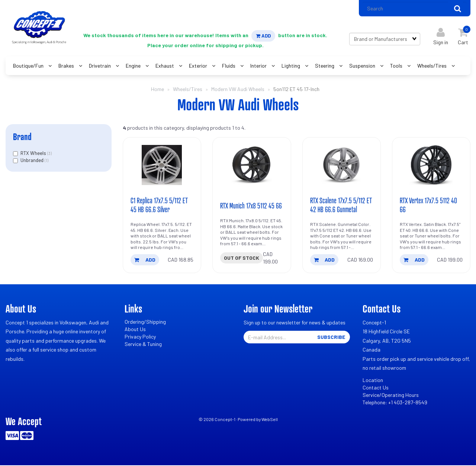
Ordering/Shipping (145, 323)
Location (373, 381)
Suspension (363, 66)
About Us (135, 330)
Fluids (229, 66)
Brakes (67, 66)
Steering (325, 66)
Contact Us (376, 389)
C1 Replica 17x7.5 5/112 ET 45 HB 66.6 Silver (159, 206)
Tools (397, 66)
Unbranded (33, 161)
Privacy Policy (140, 338)
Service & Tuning (143, 345)
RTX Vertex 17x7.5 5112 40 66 (429, 206)
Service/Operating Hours (391, 396)
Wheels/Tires (432, 66)
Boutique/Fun (29, 66)
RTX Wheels (34, 154)
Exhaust (165, 66)
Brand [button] (22, 137)
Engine (134, 66)
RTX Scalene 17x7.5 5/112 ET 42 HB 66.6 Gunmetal (341, 206)
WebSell (270, 420)
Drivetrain (100, 66)
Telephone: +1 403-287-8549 (395, 403)
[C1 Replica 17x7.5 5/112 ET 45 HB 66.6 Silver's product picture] (162, 166)
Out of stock (242, 259)
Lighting (291, 66)
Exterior (199, 66)
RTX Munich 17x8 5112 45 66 (251, 207)
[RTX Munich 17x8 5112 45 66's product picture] (252, 166)
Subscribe (331, 338)
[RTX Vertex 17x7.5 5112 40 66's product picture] (431, 166)
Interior (259, 66)
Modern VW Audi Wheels (238, 90)
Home (157, 90)
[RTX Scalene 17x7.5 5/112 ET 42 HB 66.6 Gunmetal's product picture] (342, 166)
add (145, 261)
